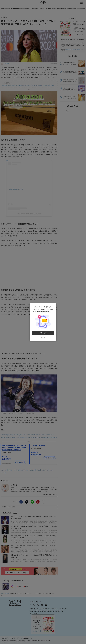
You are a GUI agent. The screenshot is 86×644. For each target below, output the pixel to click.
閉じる (43, 337)
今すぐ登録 (43, 332)
